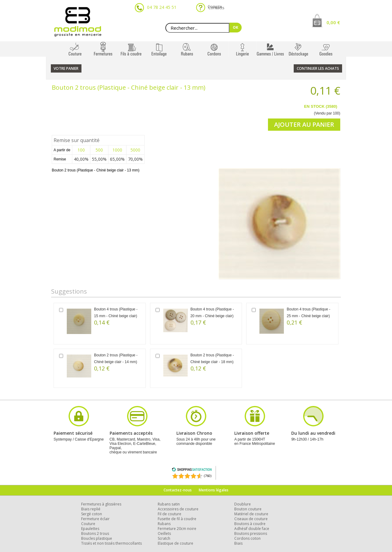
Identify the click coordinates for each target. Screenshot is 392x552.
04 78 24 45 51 (162, 7)
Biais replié (91, 509)
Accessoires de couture (178, 509)
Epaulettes (90, 529)
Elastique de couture (175, 543)
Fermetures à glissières (101, 504)
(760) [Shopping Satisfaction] (208, 476)
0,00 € (333, 22)
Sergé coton (92, 514)
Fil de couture (170, 514)
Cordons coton (247, 538)
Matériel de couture (251, 514)
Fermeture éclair (95, 519)
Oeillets (164, 533)
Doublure (243, 504)
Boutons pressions (251, 533)
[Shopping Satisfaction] (192, 470)
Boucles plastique (97, 538)
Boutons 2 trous (95, 533)
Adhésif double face (252, 529)
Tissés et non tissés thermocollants (111, 543)
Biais (238, 543)
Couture (88, 524)
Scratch (164, 538)
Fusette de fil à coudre (177, 519)
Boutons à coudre (250, 524)
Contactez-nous (178, 490)
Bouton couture (248, 509)
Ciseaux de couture (251, 519)
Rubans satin (169, 504)
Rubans (164, 524)
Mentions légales (214, 490)
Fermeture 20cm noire (177, 529)
